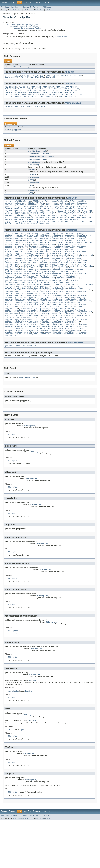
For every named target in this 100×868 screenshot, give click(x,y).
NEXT (7, 222)
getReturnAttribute (32, 286)
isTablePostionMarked (31, 311)
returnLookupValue (55, 322)
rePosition (63, 320)
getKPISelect (11, 213)
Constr (20, 10)
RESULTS (70, 222)
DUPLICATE (40, 209)
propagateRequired (77, 316)
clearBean (27, 255)
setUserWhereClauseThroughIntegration (22, 230)
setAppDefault (84, 326)
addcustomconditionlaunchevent (41, 160)
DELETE (31, 209)
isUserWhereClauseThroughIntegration (30, 220)
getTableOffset (30, 293)
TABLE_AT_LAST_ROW (70, 93)
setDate (48, 330)
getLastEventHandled (14, 274)
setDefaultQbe (11, 228)
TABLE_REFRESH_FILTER (37, 97)
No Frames (34, 7)
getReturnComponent (51, 286)
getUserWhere (29, 297)
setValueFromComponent (80, 349)
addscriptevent (34, 166)
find (61, 209)
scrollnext (73, 324)
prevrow (64, 316)
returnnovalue (81, 222)
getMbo (8, 276)
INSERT (90, 217)
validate (42, 357)
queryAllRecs (28, 318)
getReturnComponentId (70, 286)
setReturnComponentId (51, 345)
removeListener (33, 320)
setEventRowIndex (66, 334)
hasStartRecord (30, 217)
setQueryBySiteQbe (81, 341)
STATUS (30, 199)
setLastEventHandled (14, 337)
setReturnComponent (32, 345)
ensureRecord (51, 209)
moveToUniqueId (75, 220)
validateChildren (55, 357)
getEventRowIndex (41, 272)
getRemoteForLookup (14, 286)
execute (34, 259)
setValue (9, 349)
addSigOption (57, 245)
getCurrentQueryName (50, 211)
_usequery (47, 242)
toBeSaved (9, 232)
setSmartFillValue (28, 347)
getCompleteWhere (70, 265)
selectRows (48, 326)
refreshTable (41, 318)
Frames (26, 7)
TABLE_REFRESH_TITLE (74, 97)
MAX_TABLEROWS (55, 91)
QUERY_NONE (39, 78)
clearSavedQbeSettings (67, 255)
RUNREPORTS (73, 224)
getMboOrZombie (55, 276)
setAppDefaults (12, 328)
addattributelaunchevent (38, 157)
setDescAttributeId (45, 332)
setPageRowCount (23, 339)
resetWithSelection (14, 322)
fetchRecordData (46, 259)
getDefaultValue (77, 270)
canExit (45, 207)
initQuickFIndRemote (77, 217)
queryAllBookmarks (13, 318)
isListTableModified (14, 307)
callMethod (69, 249)
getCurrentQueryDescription (27, 211)
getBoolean (81, 263)
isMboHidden (47, 307)
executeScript (34, 188)
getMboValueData (79, 278)
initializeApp (60, 217)
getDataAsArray (36, 268)
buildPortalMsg (79, 247)
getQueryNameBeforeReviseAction (49, 284)
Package (12, 3)
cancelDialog (33, 169)
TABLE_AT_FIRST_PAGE (14, 93)
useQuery (18, 357)
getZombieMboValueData (69, 297)
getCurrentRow (67, 211)
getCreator (10, 370)
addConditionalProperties (77, 242)
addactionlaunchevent (37, 155)
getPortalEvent (47, 213)
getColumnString (54, 265)
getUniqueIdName (60, 295)
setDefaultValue (12, 332)
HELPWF (41, 217)
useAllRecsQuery (72, 355)
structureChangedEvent (68, 230)
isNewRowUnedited (31, 309)
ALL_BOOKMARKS (11, 89)
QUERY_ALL (78, 76)
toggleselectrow (32, 353)
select (8, 326)
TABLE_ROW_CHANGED (13, 99)
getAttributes (69, 263)
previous (55, 316)
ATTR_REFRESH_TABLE (14, 91)
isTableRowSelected (51, 311)
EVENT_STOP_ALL (40, 110)
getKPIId (78, 211)
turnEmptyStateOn (57, 353)
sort (27, 351)
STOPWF (43, 230)
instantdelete (73, 303)
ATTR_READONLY (71, 89)
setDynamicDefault (84, 332)
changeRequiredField (14, 253)
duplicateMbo (24, 259)
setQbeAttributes (13, 341)
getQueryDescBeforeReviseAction (19, 284)
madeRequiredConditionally (37, 314)
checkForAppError (85, 253)
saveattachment (12, 226)
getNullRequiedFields (59, 280)
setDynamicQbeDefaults (15, 334)
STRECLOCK (52, 230)
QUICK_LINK (51, 78)
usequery (9, 357)
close (81, 255)
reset (62, 222)
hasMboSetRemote (34, 301)
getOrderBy (75, 280)
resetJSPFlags (76, 320)
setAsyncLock (57, 328)
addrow (8, 207)
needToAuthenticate (14, 316)
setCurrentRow (37, 330)
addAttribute (59, 242)
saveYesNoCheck (27, 226)
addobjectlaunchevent (37, 163)
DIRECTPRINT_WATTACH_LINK (33, 76)
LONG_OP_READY (66, 76)
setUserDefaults (57, 347)
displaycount (11, 259)
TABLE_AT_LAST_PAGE (51, 93)
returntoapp (10, 224)
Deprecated (37, 3)
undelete (86, 353)
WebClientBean (73, 106)
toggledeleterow (22, 232)
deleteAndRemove (63, 257)
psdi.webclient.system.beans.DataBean (24, 26)
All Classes (47, 7)
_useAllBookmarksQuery (15, 242)
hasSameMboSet (69, 301)
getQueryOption (62, 213)
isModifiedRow (72, 307)
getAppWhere (56, 263)
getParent (43, 282)
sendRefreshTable (62, 326)
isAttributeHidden (42, 305)
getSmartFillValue (41, 291)
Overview (4, 3)
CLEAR (72, 207)
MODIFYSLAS (62, 220)
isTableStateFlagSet (69, 311)
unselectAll (38, 355)
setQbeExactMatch (64, 341)
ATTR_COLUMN (36, 89)
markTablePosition (58, 314)
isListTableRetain (32, 307)
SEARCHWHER (87, 226)
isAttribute (27, 305)
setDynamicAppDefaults (65, 332)
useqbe (84, 355)
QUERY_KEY (29, 78)
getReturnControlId (14, 288)
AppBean (14, 46)
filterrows (10, 261)
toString (44, 353)
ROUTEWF (36, 224)
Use (25, 3)
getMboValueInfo (28, 280)
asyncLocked (39, 247)
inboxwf (49, 217)
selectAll (24, 326)
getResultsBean (35, 215)
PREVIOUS (15, 222)
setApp (74, 326)
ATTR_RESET (42, 91)
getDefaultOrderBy (60, 270)
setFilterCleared (27, 228)
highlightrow (27, 303)
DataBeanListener (60, 37)
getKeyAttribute (57, 272)
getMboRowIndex (70, 276)
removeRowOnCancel (49, 320)
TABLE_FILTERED (70, 95)
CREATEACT (32, 179)
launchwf (51, 220)
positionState (44, 316)
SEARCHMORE (76, 226)
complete (31, 174)
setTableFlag (43, 347)
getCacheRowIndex (24, 265)
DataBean (70, 85)
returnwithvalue (24, 224)
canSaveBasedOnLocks (59, 207)
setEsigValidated (50, 334)
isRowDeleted (46, 309)
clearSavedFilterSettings (44, 255)
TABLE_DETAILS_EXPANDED (15, 95)
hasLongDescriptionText (64, 299)
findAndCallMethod (24, 261)
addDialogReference (14, 245)
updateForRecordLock (40, 232)
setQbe (45, 339)
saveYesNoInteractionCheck (46, 226)
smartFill (9, 351)
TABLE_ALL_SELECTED (71, 91)
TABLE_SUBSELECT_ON (49, 99)
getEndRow (28, 272)
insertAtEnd (60, 303)
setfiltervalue (82, 334)
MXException (30, 452)
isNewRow (9, 309)
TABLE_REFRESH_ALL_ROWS (15, 97)
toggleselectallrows (14, 353)
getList (45, 274)
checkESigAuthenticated (65, 253)
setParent (36, 339)
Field (15, 10)
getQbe (51, 282)
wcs (29, 68)
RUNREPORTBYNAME (59, 224)
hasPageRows (48, 301)
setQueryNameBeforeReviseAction (49, 343)
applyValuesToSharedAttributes (78, 245)
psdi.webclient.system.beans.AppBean (28, 28)
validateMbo (70, 357)
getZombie (53, 297)
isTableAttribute (13, 311)
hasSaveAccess (66, 215)
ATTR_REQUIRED (30, 91)
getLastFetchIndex (32, 274)
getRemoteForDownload (74, 284)
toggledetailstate (76, 351)
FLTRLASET (9, 211)
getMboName (42, 276)
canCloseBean (66, 251)
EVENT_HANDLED (26, 110)
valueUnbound (11, 360)
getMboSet (34, 213)
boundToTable (65, 247)
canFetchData (79, 251)
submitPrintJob (86, 230)
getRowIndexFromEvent (33, 288)
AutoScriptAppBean (13, 133)
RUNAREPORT (46, 224)
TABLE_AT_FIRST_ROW (33, 93)
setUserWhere (72, 347)
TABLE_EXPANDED (34, 95)
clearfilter (82, 207)
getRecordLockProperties (16, 215)
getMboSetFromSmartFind (15, 278)
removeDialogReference (15, 320)
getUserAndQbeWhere (14, 297)
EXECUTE (31, 185)
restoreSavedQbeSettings (34, 322)
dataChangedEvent (32, 257)
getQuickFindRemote (78, 213)
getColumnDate (39, 265)
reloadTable (83, 318)
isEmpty (8, 220)
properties (32, 196)
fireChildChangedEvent (44, 261)
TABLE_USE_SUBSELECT (68, 99)
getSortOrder (56, 291)
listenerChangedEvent (14, 314)
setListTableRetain (53, 337)
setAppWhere (45, 328)
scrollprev (84, 324)
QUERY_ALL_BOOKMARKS (14, 78)
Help (50, 3)
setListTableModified (34, 337)
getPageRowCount (12, 282)
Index (45, 3)
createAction (33, 182)
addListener (29, 245)
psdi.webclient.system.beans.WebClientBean (22, 24)
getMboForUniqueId (28, 276)
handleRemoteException (15, 299)
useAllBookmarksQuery (54, 355)
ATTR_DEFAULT (49, 89)
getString (68, 291)
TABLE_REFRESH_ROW (56, 97)
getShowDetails (25, 291)
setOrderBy (10, 339)
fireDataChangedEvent (64, 261)
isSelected (70, 309)
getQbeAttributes (71, 282)
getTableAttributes (14, 293)
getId (19, 370)
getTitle (61, 293)
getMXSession (42, 280)
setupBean (64, 228)
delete (44, 257)
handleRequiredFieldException (39, 299)
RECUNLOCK (35, 222)
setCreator (27, 370)
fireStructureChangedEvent (76, 209)
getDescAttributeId (14, 272)
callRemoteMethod (35, 251)
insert (30, 191)
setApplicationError (29, 328)
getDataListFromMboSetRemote (30, 270)
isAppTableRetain (13, 305)
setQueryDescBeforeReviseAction (19, 343)
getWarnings (42, 297)
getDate (47, 270)
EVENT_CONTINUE (12, 110)
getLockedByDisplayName (77, 274)
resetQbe (88, 320)
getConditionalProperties (16, 268)
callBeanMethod (12, 249)
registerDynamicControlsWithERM (63, 318)
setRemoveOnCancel (72, 343)
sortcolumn (41, 351)
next (26, 316)
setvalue (83, 347)
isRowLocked (58, 309)
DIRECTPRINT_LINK (13, 76)
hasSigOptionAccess (82, 215)
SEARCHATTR (64, 226)
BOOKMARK (37, 207)
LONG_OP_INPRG (52, 76)
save (81, 224)
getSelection (11, 291)
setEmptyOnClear (33, 334)
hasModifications (51, 215)
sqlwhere (63, 351)
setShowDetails (12, 347)
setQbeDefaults (48, 341)
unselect (18, 355)
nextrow (33, 316)
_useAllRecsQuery (34, 242)
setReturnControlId (71, 345)
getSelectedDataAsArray (54, 288)
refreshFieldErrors (50, 222)
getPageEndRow (87, 280)
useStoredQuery (30, 357)
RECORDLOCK (25, 222)
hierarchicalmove (13, 303)
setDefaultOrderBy (78, 330)
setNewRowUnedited (82, 337)
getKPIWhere (23, 213)
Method (25, 10)
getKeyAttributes (74, 272)
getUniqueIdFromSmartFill (16, 295)
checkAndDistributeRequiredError (39, 253)
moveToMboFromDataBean (78, 314)
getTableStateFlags (47, 293)
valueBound (81, 357)
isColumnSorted (76, 305)
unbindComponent (73, 353)
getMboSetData (84, 276)
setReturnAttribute (14, 345)
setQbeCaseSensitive (31, 341)
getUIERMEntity (73, 293)
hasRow (58, 301)
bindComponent (52, 247)
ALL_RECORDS (24, 89)
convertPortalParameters (16, 209)
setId (36, 370)
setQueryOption (52, 228)
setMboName (68, 337)
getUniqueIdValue (76, 295)
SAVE (87, 224)
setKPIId (40, 228)
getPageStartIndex (29, 282)
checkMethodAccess (13, 255)
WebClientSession (19, 68)
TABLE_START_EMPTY (31, 99)
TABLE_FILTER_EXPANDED (52, 95)
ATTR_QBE (60, 89)
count (21, 257)
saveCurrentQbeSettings (56, 324)
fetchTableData (62, 259)
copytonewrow (11, 257)
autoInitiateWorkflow (22, 207)
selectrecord (36, 326)
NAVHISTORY (88, 220)
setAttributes (70, 328)
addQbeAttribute (43, 245)
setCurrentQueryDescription (17, 330)
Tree (30, 3)
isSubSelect (82, 309)
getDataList (64, 268)
